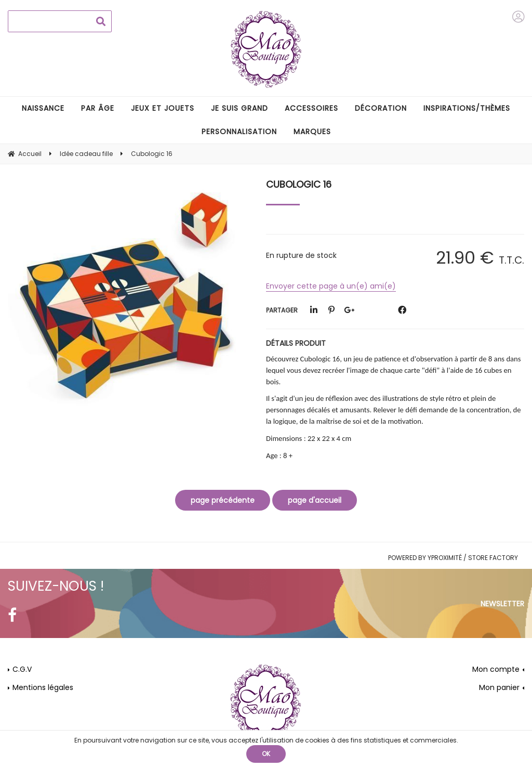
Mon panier (499, 687)
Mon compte (496, 669)
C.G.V (22, 669)
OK (266, 754)
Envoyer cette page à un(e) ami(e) (331, 286)
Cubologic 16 (299, 184)
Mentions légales (43, 687)
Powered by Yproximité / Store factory (453, 558)
